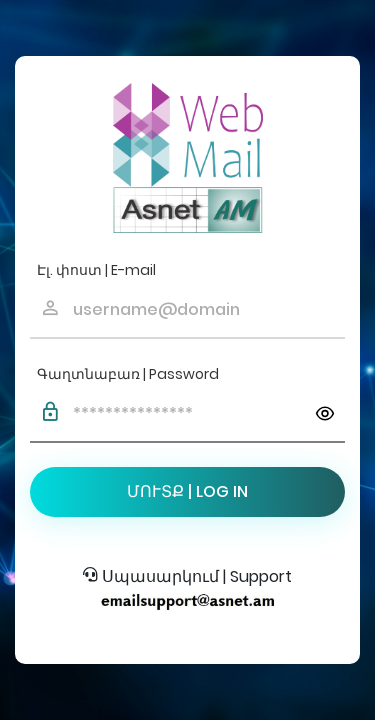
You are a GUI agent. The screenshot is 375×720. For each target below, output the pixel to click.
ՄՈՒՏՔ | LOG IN (187, 491)
